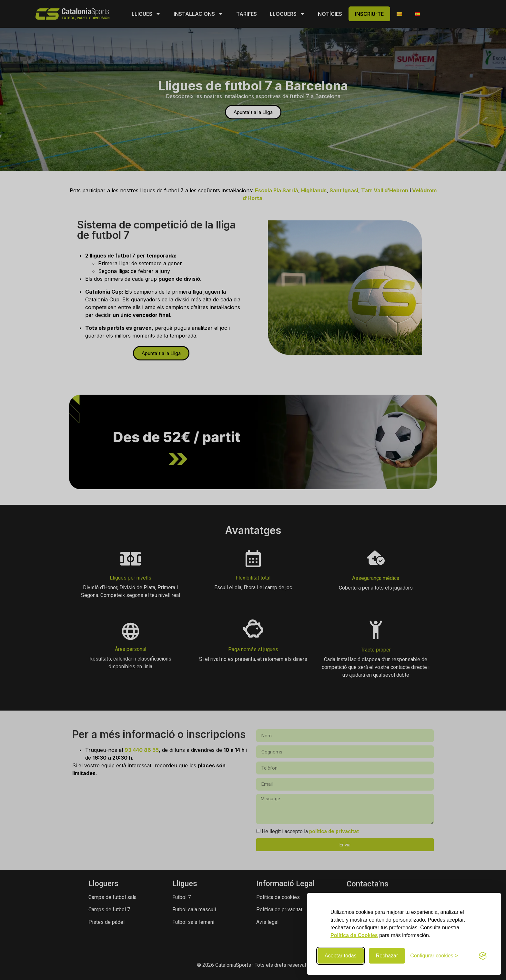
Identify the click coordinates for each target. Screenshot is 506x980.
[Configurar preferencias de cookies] (434, 956)
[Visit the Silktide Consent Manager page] (483, 956)
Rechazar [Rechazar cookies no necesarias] (387, 956)
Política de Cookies (354, 935)
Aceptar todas (341, 956)
